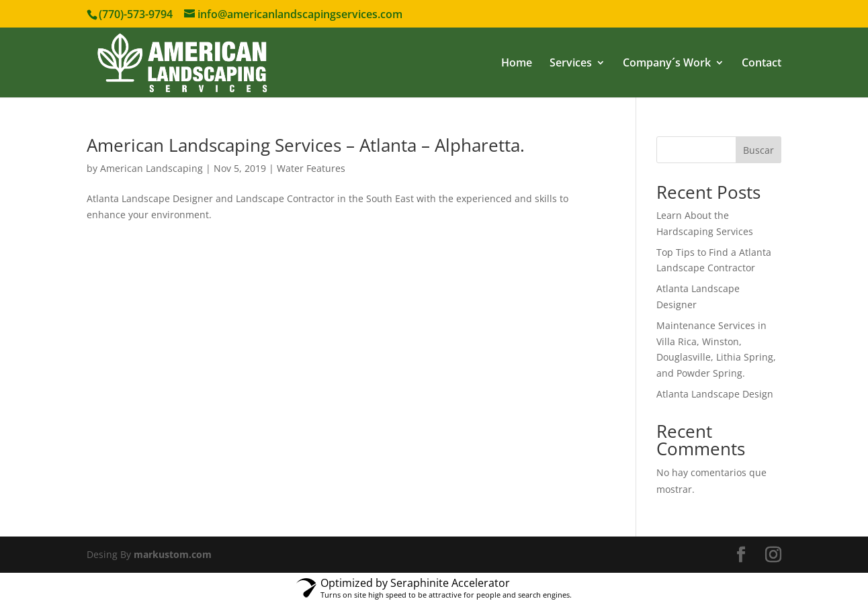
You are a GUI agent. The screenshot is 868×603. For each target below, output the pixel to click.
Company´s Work (667, 64)
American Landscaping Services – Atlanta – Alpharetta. (306, 145)
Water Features (311, 168)
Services (571, 64)
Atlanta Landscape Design (715, 394)
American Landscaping (151, 168)
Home (517, 64)
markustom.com (173, 554)
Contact (762, 64)
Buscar (758, 150)
